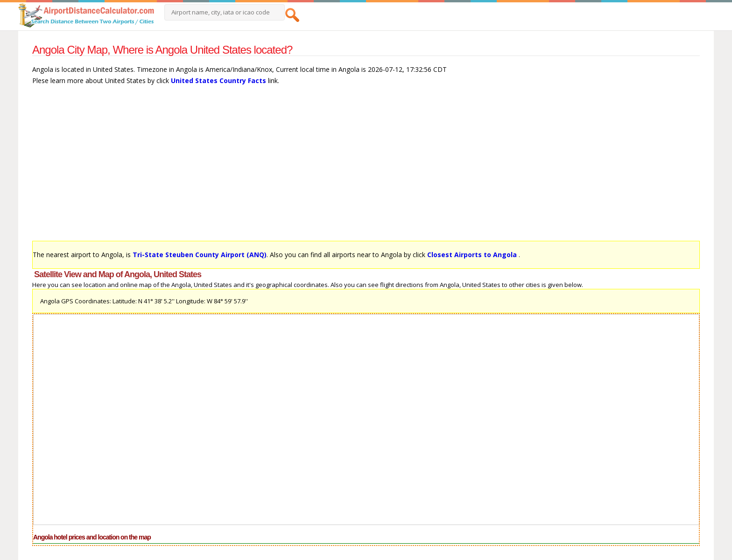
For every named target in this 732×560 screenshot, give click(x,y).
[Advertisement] (312, 168)
